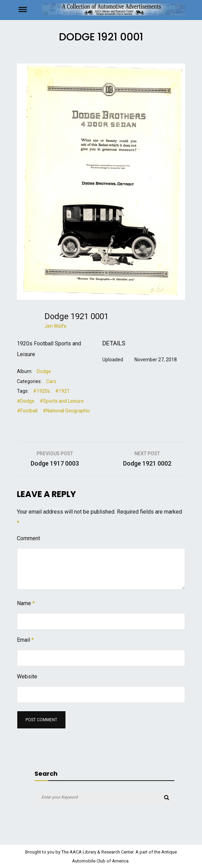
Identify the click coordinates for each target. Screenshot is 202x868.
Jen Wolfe (55, 326)
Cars (51, 381)
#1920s (42, 391)
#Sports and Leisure (62, 401)
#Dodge (26, 401)
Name (26, 603)
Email (25, 640)
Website (27, 676)
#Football (27, 411)
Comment (28, 538)
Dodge (44, 371)
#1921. (63, 391)
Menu (29, 9)
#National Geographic (66, 411)
